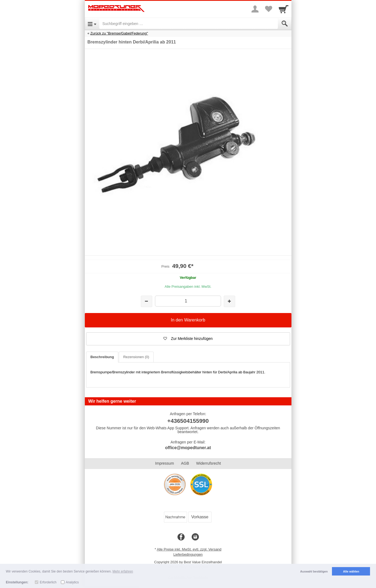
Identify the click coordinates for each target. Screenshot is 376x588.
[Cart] (284, 9)
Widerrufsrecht (208, 463)
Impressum (165, 463)
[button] (188, 339)
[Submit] (285, 24)
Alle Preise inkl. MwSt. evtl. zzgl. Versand (189, 549)
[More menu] (255, 9)
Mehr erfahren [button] (123, 571)
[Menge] (188, 301)
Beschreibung (102, 357)
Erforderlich (48, 582)
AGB (185, 463)
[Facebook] (181, 537)
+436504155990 (188, 421)
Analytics (72, 582)
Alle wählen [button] (351, 571)
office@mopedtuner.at (188, 448)
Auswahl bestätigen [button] (314, 571)
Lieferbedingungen (188, 554)
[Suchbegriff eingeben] (189, 24)
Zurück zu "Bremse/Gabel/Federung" (119, 33)
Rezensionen (136, 357)
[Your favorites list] (269, 9)
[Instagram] (195, 537)
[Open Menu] (92, 24)
